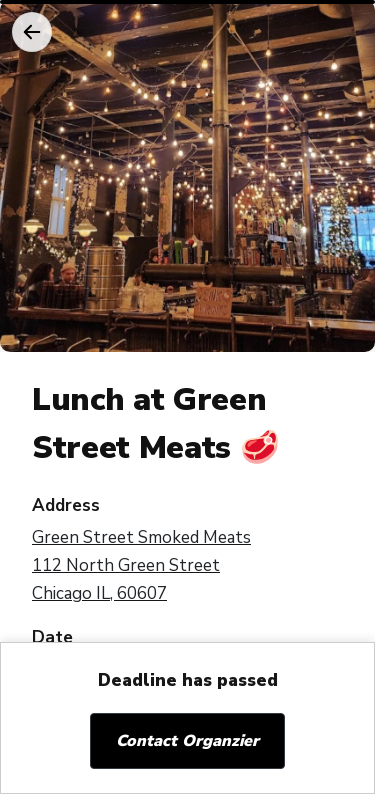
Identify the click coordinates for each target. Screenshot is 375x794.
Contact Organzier (187, 741)
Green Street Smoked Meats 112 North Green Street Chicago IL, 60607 (141, 565)
